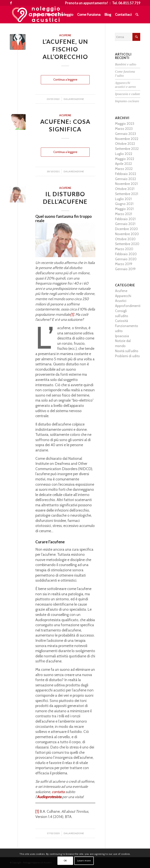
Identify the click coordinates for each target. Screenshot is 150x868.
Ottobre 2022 (125, 144)
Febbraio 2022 (126, 174)
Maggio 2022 (125, 159)
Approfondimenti (128, 306)
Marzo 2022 (124, 169)
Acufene (65, 35)
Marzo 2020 (124, 249)
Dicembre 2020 (126, 229)
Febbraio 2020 (126, 254)
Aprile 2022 (123, 164)
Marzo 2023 (124, 129)
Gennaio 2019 (125, 269)
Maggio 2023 (125, 124)
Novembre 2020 (127, 234)
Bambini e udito (126, 64)
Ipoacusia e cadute (128, 94)
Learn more (84, 861)
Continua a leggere (65, 80)
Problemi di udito (127, 356)
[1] (37, 811)
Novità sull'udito (127, 351)
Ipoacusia (122, 336)
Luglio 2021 (123, 199)
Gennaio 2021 (125, 224)
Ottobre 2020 (125, 239)
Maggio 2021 (124, 209)
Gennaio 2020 (126, 259)
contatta (59, 792)
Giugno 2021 (124, 204)
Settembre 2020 (127, 244)
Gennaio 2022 (125, 179)
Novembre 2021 (126, 184)
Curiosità (121, 321)
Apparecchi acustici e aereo (125, 85)
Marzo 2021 (124, 214)
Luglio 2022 (124, 154)
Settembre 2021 (127, 194)
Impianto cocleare (127, 101)
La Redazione (76, 99)
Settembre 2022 (127, 149)
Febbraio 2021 (125, 219)
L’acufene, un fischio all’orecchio (65, 49)
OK (65, 861)
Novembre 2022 (127, 139)
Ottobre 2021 (125, 189)
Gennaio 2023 (125, 134)
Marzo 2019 (124, 264)
